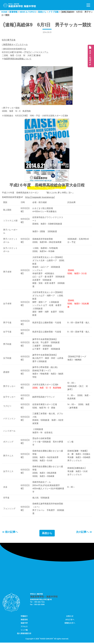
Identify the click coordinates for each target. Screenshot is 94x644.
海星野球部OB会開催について (18, 59)
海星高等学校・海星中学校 (44, 598)
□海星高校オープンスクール (15, 44)
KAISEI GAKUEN (47, 640)
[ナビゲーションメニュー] (88, 5)
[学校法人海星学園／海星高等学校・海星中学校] (20, 5)
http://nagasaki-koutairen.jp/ (40, 197)
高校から (47, 535)
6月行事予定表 (9, 40)
